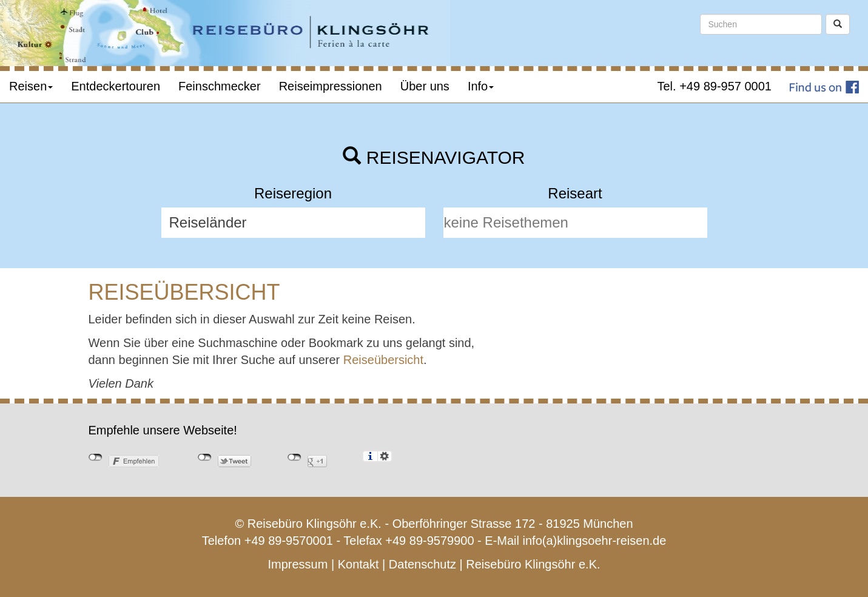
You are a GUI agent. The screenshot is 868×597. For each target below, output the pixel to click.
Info (481, 86)
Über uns (425, 86)
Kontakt (358, 564)
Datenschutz (422, 564)
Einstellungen (385, 456)
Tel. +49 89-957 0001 (715, 86)
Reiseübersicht (383, 360)
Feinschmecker (220, 86)
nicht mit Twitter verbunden (205, 457)
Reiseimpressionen (331, 86)
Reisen (31, 86)
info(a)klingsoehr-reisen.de (595, 541)
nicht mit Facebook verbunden (96, 457)
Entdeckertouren (116, 86)
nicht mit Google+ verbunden (294, 457)
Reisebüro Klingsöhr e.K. (533, 564)
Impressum (298, 564)
